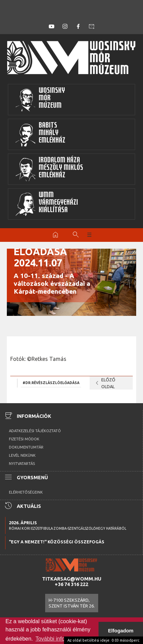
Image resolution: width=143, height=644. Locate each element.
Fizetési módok (24, 439)
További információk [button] (60, 639)
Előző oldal (104, 383)
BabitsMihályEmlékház (40, 134)
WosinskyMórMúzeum (40, 100)
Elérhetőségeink (26, 492)
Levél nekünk (22, 455)
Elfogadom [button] (121, 631)
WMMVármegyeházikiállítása (47, 204)
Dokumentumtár (26, 447)
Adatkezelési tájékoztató (35, 431)
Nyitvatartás (22, 464)
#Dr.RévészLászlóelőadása (51, 383)
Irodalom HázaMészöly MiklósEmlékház (49, 169)
